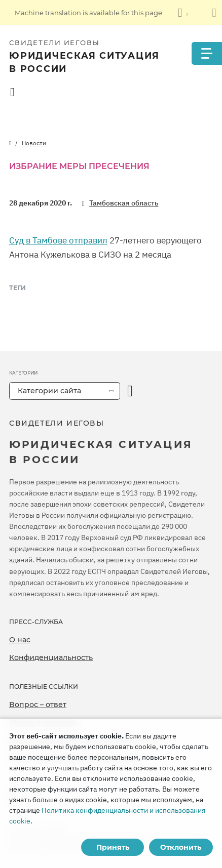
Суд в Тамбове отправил (58, 240)
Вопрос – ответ (38, 705)
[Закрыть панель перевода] (214, 13)
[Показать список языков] (183, 13)
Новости (34, 143)
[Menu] (207, 53)
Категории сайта (49, 391)
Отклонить (181, 847)
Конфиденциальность (51, 657)
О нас (20, 640)
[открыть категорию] (130, 391)
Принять (113, 847)
